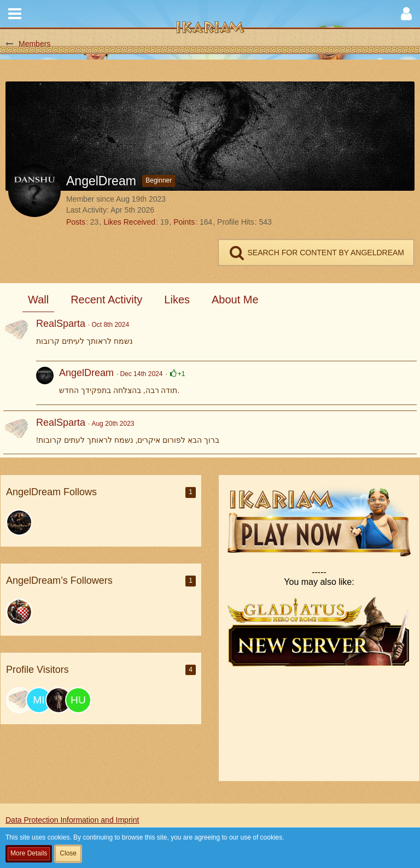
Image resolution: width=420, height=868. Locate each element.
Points (184, 222)
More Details (29, 853)
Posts (76, 222)
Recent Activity (106, 300)
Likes (177, 300)
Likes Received (129, 222)
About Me (235, 300)
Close (68, 853)
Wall (38, 300)
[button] (15, 14)
